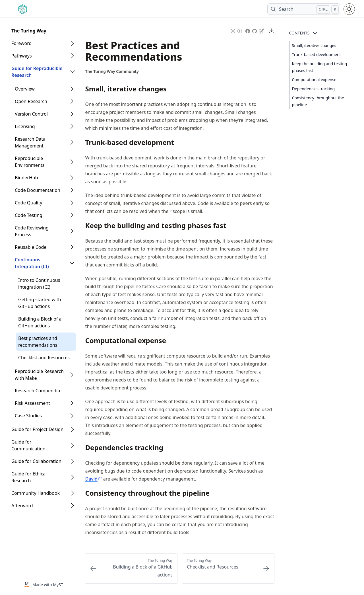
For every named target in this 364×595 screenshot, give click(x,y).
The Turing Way (29, 31)
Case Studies (28, 416)
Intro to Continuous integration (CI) (39, 284)
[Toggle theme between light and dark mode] (349, 9)
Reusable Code (31, 247)
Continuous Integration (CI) (32, 263)
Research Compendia (37, 391)
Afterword (22, 506)
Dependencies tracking (314, 89)
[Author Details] (112, 71)
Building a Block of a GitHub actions (40, 322)
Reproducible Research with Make (39, 375)
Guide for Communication (28, 445)
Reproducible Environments (30, 162)
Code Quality (28, 203)
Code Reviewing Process (32, 231)
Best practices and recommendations (38, 342)
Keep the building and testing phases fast (320, 67)
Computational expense (314, 80)
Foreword (21, 43)
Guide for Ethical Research (29, 477)
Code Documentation (38, 190)
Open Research (31, 101)
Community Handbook (36, 493)
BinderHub (26, 178)
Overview (25, 89)
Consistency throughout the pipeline (318, 101)
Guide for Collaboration (36, 461)
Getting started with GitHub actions (40, 303)
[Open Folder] (73, 43)
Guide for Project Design (37, 429)
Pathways (22, 56)
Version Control (31, 114)
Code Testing (29, 215)
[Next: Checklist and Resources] (228, 569)
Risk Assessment (32, 403)
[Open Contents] (315, 33)
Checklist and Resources (44, 358)
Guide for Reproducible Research (37, 72)
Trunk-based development (317, 55)
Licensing (25, 126)
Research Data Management (30, 142)
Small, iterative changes (314, 45)
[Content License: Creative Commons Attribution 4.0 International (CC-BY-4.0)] (236, 30)
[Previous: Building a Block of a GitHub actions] (131, 569)
